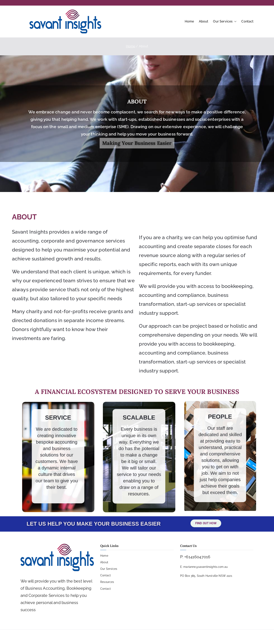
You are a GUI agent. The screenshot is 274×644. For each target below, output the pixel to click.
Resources (107, 582)
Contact (247, 21)
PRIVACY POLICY (117, 637)
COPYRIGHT (142, 637)
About (204, 21)
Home (189, 21)
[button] (235, 22)
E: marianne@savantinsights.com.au (204, 567)
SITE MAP (162, 637)
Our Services (225, 22)
